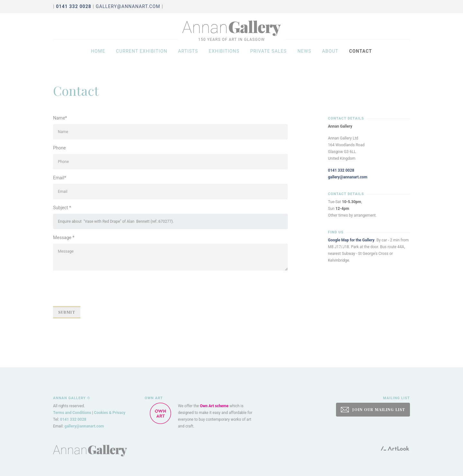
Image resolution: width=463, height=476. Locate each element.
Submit (67, 312)
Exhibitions (224, 55)
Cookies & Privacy (110, 413)
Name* (60, 118)
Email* (60, 178)
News (304, 55)
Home (98, 55)
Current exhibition (142, 55)
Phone (59, 148)
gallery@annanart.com (128, 6)
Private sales (268, 55)
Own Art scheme (214, 406)
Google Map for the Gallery (351, 240)
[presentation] (102, 288)
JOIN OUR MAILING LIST (373, 410)
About (330, 55)
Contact (361, 55)
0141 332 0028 (341, 170)
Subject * (62, 208)
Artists (188, 55)
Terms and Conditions (72, 413)
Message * (64, 238)
